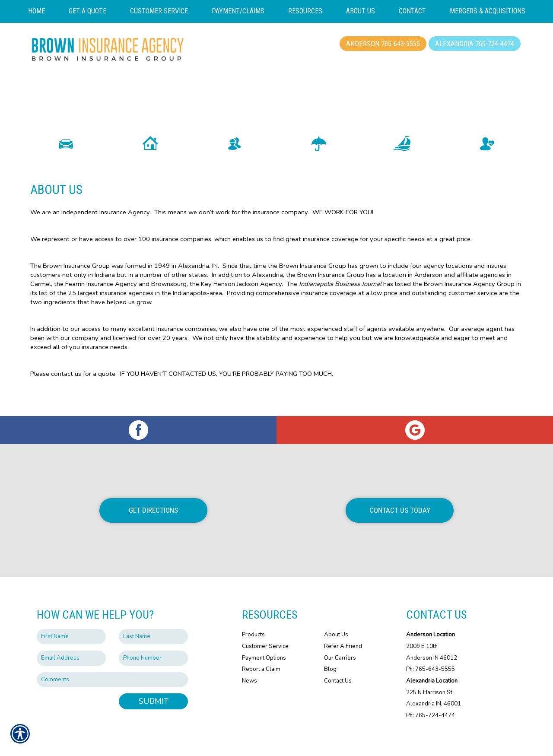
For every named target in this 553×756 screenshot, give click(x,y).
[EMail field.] (71, 638)
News (249, 661)
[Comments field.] (112, 660)
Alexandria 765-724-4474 (475, 44)
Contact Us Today (400, 490)
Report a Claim (261, 649)
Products (253, 615)
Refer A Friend (343, 626)
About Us (336, 615)
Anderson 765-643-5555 (383, 44)
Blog (330, 649)
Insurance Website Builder (336, 740)
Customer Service (265, 626)
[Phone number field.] (153, 638)
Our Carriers (340, 638)
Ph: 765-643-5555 (431, 649)
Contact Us (338, 661)
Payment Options (264, 638)
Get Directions (153, 490)
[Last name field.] (153, 617)
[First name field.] (71, 617)
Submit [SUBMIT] (154, 681)
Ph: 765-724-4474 (431, 696)
